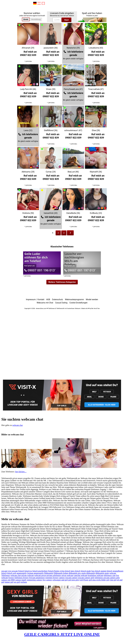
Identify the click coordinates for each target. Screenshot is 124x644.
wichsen (24, 582)
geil (108, 580)
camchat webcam (81, 575)
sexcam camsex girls (86, 578)
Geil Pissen (84, 580)
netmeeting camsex (35, 580)
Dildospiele (49, 573)
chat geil (113, 580)
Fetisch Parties (54, 571)
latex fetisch (75, 571)
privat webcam (67, 575)
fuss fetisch (96, 571)
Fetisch (21, 571)
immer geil (9, 582)
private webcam (28, 575)
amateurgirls (22, 573)
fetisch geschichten (40, 571)
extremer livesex (52, 578)
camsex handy (21, 580)
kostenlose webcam (96, 575)
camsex (62, 578)
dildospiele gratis (102, 573)
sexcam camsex (71, 578)
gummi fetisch (106, 571)
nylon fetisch (65, 571)
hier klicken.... (21, 472)
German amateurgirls (35, 573)
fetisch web (12, 573)
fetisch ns (28, 571)
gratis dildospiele (88, 573)
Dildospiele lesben (61, 573)
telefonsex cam (110, 575)
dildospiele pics (75, 573)
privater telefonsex (54, 575)
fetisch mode (86, 571)
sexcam (4, 571)
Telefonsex (6, 575)
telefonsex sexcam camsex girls (107, 578)
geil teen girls (74, 580)
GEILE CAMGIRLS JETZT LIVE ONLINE (62, 634)
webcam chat (17, 425)
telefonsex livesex (22, 578)
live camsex (47, 580)
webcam (113, 573)
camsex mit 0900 (8, 580)
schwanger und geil (60, 580)
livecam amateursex (37, 578)
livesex (11, 578)
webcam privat (40, 575)
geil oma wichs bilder (97, 580)
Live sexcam (13, 571)
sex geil (17, 582)
